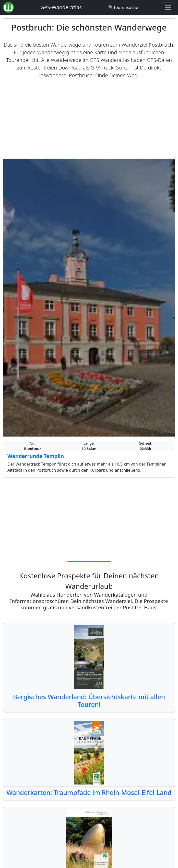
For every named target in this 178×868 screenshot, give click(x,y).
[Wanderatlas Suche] (123, 7)
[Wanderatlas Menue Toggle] (168, 7)
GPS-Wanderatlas (61, 7)
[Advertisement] (89, 119)
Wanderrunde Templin (36, 456)
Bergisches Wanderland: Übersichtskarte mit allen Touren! (89, 701)
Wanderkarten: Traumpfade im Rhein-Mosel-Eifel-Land (89, 792)
